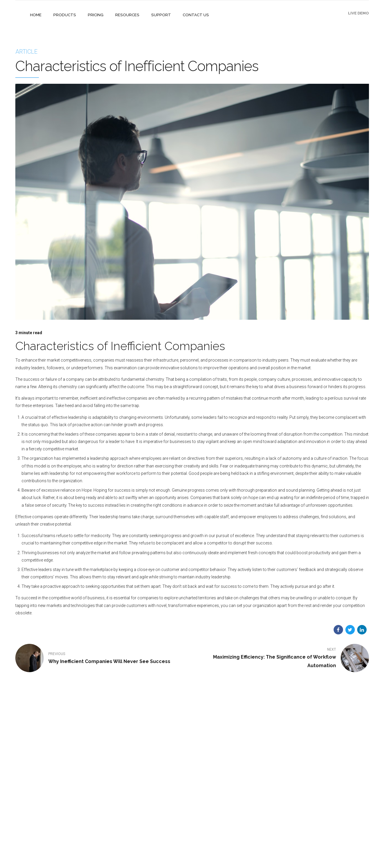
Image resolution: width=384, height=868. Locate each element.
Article (26, 52)
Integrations (147, 787)
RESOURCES (125, 15)
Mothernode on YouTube (219, 795)
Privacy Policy (148, 819)
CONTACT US (192, 15)
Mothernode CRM (91, 787)
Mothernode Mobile (93, 795)
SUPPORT (158, 15)
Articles (144, 828)
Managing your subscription (222, 787)
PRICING (94, 15)
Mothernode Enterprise (95, 778)
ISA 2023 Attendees (154, 811)
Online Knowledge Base (218, 778)
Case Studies (148, 778)
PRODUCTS (64, 15)
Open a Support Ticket (217, 804)
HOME (36, 15)
